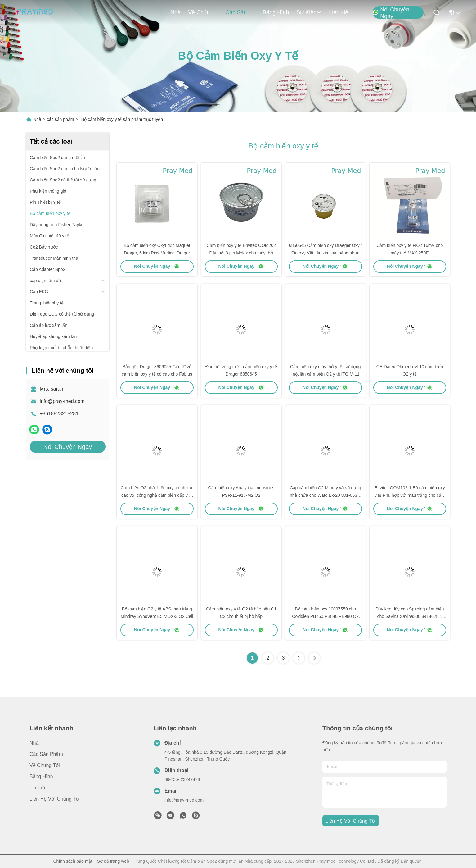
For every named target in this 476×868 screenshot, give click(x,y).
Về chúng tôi (203, 12)
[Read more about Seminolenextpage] (299, 658)
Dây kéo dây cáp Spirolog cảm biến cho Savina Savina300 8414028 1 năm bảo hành (410, 616)
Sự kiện (309, 12)
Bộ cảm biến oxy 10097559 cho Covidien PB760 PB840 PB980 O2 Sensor (325, 616)
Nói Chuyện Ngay (391, 13)
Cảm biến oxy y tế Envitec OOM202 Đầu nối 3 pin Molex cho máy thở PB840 (241, 253)
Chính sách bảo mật (73, 861)
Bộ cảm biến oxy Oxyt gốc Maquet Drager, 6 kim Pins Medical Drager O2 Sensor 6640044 (157, 253)
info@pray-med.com (62, 401)
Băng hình (276, 12)
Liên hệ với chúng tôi (344, 12)
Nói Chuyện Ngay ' (157, 266)
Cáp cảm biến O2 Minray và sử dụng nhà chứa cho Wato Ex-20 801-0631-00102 (326, 495)
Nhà (175, 12)
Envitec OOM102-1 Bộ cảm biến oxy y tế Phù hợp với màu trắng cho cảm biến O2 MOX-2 (410, 495)
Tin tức (38, 788)
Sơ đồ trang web (113, 861)
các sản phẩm (240, 12)
